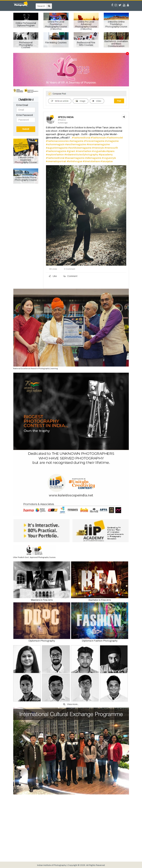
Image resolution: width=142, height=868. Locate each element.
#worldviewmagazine (80, 148)
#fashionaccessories (57, 141)
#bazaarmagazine (75, 158)
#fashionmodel (115, 138)
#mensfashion (84, 151)
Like (53, 276)
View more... (71, 704)
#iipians (110, 151)
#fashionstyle (98, 138)
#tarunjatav (107, 161)
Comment (70, 276)
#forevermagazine (94, 141)
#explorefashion (55, 155)
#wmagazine (76, 141)
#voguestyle (109, 158)
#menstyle (98, 148)
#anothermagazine (76, 144)
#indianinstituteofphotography (81, 155)
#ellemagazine (93, 158)
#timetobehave (91, 161)
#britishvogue (74, 161)
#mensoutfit (111, 148)
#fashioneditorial (81, 138)
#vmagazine (112, 141)
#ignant (71, 151)
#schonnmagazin (55, 144)
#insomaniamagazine (98, 144)
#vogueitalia (99, 151)
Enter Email (22, 105)
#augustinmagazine (57, 148)
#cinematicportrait (56, 161)
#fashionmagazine (56, 151)
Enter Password (25, 115)
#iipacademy (106, 155)
